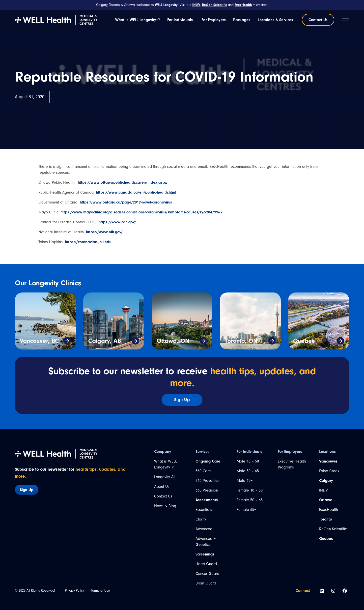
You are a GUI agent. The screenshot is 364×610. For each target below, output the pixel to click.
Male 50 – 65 (248, 471)
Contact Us (163, 496)
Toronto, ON (241, 341)
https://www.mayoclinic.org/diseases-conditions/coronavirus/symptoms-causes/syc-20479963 (141, 212)
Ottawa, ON (173, 341)
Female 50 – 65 (250, 500)
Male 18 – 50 (248, 461)
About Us (162, 487)
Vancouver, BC (39, 341)
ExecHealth (329, 510)
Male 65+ (245, 481)
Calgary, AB (105, 341)
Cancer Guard (207, 574)
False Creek (329, 471)
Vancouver (328, 461)
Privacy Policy (74, 591)
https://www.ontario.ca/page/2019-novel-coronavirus (126, 202)
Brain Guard (206, 583)
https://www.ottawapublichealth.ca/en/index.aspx (122, 182)
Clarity (201, 519)
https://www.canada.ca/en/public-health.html (136, 192)
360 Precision (207, 490)
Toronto (326, 519)
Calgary (326, 481)
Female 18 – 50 (250, 490)
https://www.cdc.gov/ (117, 222)
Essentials (204, 510)
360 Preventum (208, 481)
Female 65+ (246, 510)
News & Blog (165, 506)
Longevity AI (164, 477)
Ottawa (326, 500)
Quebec (304, 341)
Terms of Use (100, 591)
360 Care (203, 471)
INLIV (323, 490)
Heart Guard (206, 564)
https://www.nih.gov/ (104, 232)
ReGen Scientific (333, 529)
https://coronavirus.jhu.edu (88, 242)
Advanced (204, 529)
